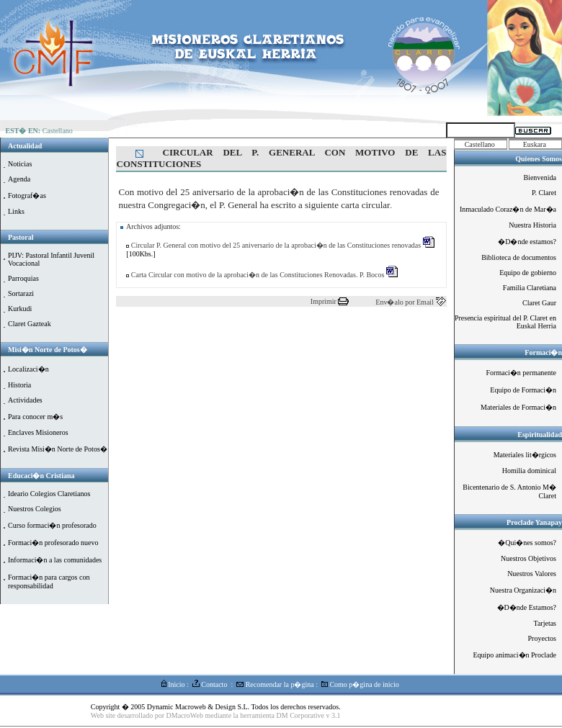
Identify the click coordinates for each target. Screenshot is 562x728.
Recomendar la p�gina (275, 684)
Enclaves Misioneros (38, 432)
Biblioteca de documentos (519, 257)
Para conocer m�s (35, 417)
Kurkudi (20, 309)
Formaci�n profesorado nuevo (53, 543)
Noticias (20, 164)
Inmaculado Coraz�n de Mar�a (508, 209)
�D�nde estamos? (527, 242)
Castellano (480, 144)
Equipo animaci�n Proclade (514, 655)
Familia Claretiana (530, 288)
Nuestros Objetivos (528, 558)
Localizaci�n (28, 369)
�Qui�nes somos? (527, 543)
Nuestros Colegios (35, 509)
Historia (19, 385)
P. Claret (544, 193)
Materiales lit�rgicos (525, 455)
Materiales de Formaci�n (518, 407)
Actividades (25, 400)
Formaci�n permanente (521, 373)
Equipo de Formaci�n (523, 390)
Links (16, 211)
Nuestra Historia (532, 225)
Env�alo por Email (405, 302)
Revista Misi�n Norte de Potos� (58, 449)
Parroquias (23, 278)
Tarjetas (545, 623)
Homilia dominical (529, 471)
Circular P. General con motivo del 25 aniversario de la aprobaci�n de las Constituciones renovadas (281, 245)
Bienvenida (540, 177)
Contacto (210, 684)
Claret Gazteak (30, 324)
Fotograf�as (27, 196)
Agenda (19, 179)
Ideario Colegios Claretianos (49, 494)
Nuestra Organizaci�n (523, 590)
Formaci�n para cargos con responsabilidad (49, 581)
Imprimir (325, 301)
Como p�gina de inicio (360, 684)
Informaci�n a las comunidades (55, 560)
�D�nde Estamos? (527, 607)
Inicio (173, 684)
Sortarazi (21, 293)
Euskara (535, 144)
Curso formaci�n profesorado (52, 525)
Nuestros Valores (532, 574)
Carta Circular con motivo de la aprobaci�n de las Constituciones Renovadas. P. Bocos (263, 275)
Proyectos (542, 638)
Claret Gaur (539, 303)
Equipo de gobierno (528, 273)
